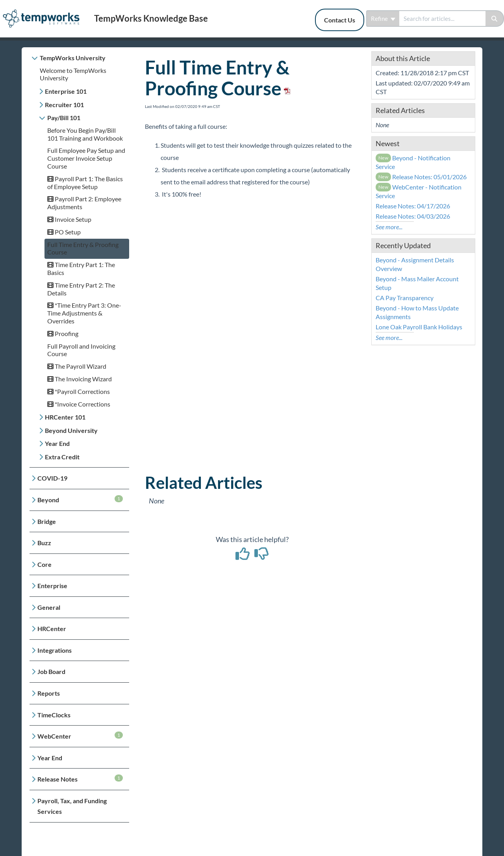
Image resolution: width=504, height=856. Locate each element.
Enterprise (52, 586)
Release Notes (80, 779)
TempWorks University (73, 58)
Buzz (44, 543)
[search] (442, 19)
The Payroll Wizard (77, 366)
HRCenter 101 (65, 417)
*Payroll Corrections (79, 391)
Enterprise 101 (66, 91)
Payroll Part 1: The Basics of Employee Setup (85, 183)
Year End (57, 443)
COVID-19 (52, 478)
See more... (389, 227)
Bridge (47, 521)
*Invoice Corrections (79, 404)
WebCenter (80, 736)
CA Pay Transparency (405, 298)
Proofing (63, 333)
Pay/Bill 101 (64, 118)
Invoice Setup (69, 219)
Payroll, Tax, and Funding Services (72, 806)
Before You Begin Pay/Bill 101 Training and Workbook (85, 134)
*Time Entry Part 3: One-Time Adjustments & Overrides (84, 313)
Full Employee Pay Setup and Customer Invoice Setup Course (86, 158)
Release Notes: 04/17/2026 (413, 206)
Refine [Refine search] (383, 19)
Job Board (51, 671)
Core (44, 564)
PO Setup (64, 232)
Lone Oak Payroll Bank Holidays (419, 327)
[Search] (495, 19)
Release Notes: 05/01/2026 (421, 177)
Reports (49, 693)
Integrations (55, 650)
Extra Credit (62, 457)
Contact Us (340, 20)
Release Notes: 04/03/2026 (413, 216)
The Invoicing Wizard (80, 379)
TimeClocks (54, 715)
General (49, 607)
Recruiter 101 (64, 105)
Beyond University (71, 430)
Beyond (80, 499)
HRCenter (52, 629)
